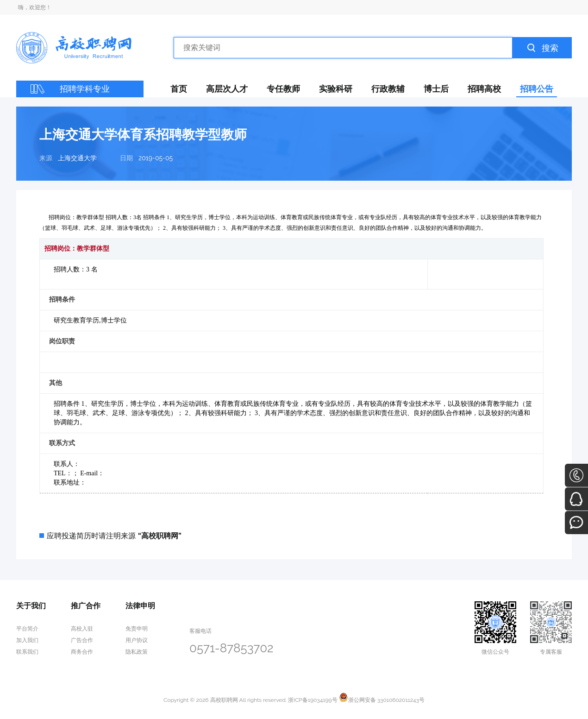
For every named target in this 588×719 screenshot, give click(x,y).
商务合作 (82, 652)
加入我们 (27, 640)
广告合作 (82, 640)
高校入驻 (82, 629)
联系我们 (27, 652)
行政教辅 (388, 89)
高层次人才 (227, 89)
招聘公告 (537, 89)
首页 (179, 89)
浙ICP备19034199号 (313, 700)
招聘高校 (484, 89)
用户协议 (137, 640)
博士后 (436, 89)
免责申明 (137, 629)
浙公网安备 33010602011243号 (382, 700)
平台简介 (27, 629)
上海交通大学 (77, 158)
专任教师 (283, 89)
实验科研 (336, 89)
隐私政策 (137, 652)
